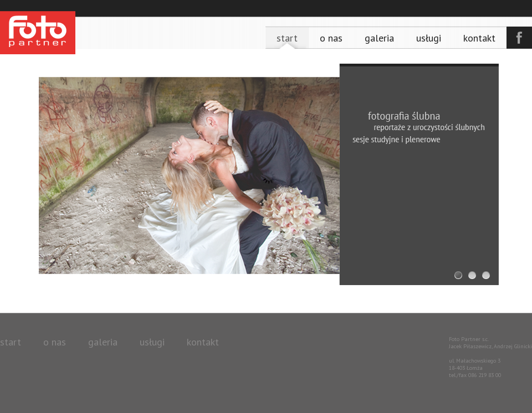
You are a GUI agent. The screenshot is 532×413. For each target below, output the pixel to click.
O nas (331, 38)
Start (287, 38)
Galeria (379, 38)
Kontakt (479, 38)
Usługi (429, 38)
